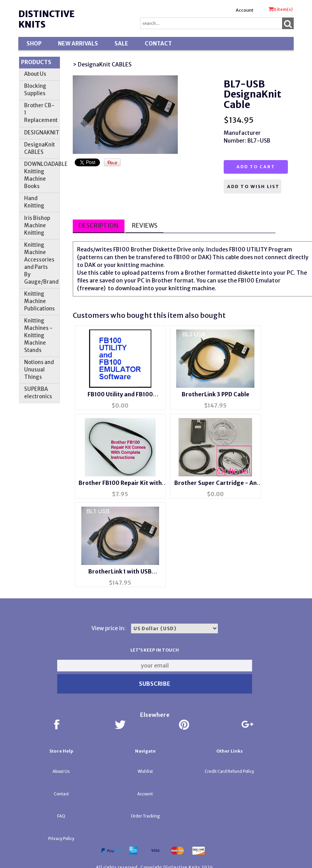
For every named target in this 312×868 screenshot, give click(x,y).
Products (36, 62)
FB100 (121, 249)
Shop (34, 44)
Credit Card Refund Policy (229, 771)
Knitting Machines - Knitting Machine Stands (38, 336)
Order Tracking (145, 816)
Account (245, 10)
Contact (158, 44)
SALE (121, 44)
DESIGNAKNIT (42, 133)
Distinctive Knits (46, 19)
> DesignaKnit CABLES (102, 64)
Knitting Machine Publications (39, 301)
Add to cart (256, 167)
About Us (35, 74)
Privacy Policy (61, 839)
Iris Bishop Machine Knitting (37, 226)
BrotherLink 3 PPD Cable (216, 394)
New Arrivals (78, 44)
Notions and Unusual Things (39, 370)
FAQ (61, 816)
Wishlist (145, 771)
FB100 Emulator (259, 281)
